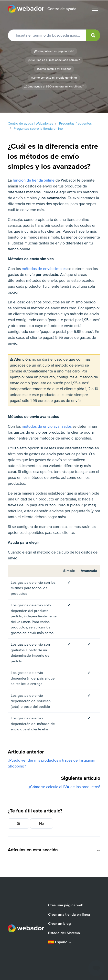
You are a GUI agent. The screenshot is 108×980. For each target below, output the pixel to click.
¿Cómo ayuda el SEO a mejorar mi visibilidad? (54, 87)
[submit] (93, 35)
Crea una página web (66, 905)
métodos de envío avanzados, (47, 426)
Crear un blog (59, 923)
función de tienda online (34, 180)
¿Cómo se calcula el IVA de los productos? (64, 787)
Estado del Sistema (64, 933)
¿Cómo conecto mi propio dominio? (54, 78)
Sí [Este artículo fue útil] (18, 824)
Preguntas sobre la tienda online (38, 129)
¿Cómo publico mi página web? (54, 51)
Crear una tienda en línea (69, 914)
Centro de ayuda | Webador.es (31, 123)
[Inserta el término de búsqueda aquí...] (54, 35)
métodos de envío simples (44, 269)
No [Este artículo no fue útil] (42, 824)
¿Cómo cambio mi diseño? (54, 69)
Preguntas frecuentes (76, 123)
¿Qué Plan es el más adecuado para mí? (54, 60)
